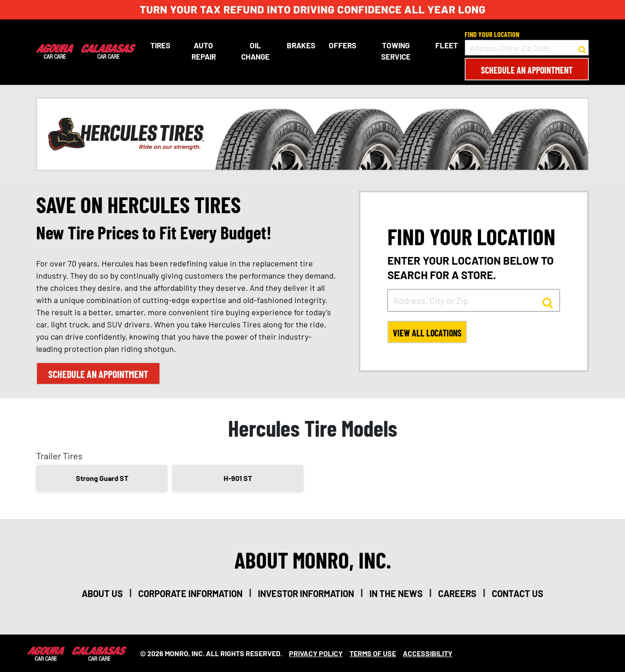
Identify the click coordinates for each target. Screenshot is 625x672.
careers (457, 593)
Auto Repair (204, 51)
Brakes (301, 45)
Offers (343, 45)
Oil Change (255, 51)
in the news (396, 593)
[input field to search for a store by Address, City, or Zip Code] (527, 48)
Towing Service (396, 51)
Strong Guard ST (102, 478)
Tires (160, 45)
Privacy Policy (316, 653)
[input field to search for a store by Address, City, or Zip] (474, 300)
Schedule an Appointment (527, 70)
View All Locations (427, 333)
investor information (306, 593)
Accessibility (428, 653)
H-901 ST (238, 478)
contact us (518, 593)
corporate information (190, 593)
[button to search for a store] (582, 48)
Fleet (447, 45)
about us (102, 593)
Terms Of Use (373, 653)
